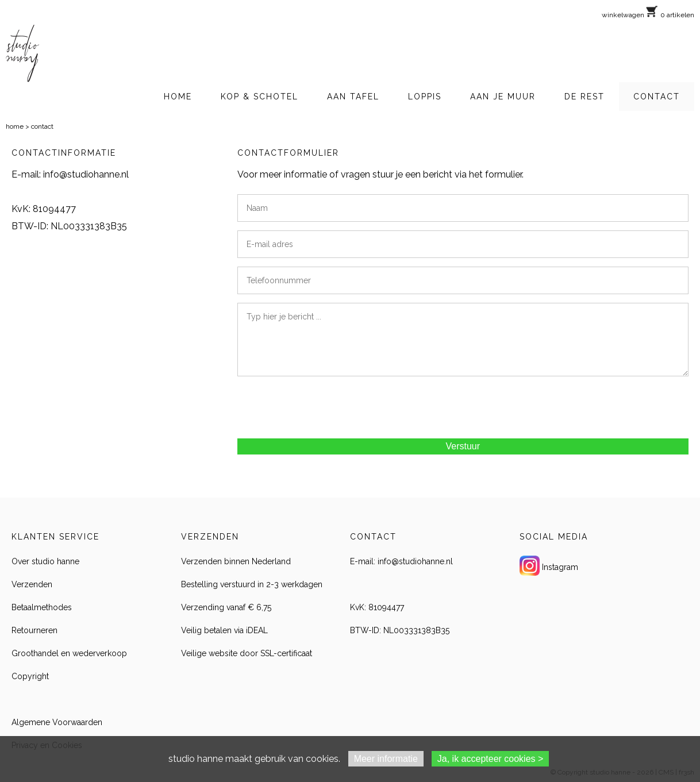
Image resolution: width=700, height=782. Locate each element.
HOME (178, 97)
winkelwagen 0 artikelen (648, 15)
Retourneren (34, 630)
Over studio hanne (45, 561)
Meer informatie (386, 759)
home (15, 126)
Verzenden (32, 584)
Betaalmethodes (42, 607)
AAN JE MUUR (503, 97)
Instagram (560, 567)
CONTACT (657, 97)
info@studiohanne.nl (86, 174)
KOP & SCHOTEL (259, 97)
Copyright (30, 676)
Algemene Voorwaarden (57, 722)
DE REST (584, 97)
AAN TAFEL (353, 97)
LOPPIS (425, 97)
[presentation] (325, 407)
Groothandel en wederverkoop (69, 653)
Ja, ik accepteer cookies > (491, 759)
